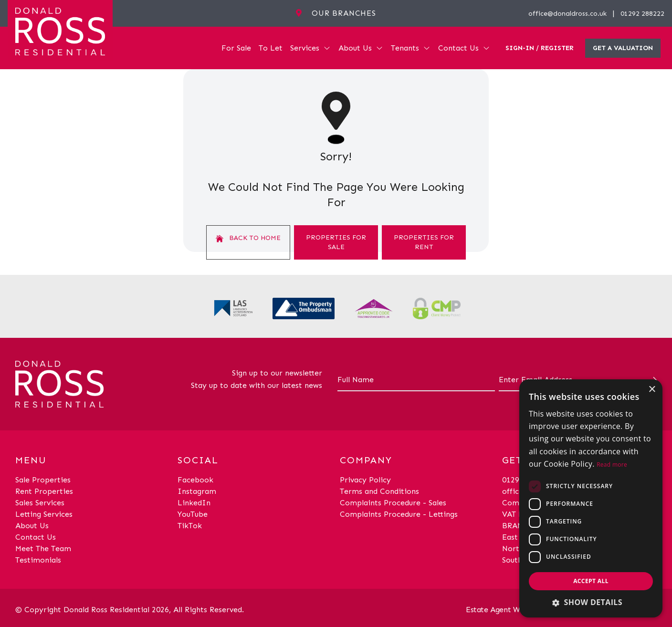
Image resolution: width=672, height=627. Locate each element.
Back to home (248, 238)
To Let (271, 48)
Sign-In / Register (540, 48)
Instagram (197, 491)
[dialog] (591, 498)
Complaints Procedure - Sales (393, 503)
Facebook (195, 480)
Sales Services (40, 503)
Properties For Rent (424, 242)
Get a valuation (623, 48)
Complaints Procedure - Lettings (399, 514)
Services (310, 48)
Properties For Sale (336, 242)
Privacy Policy (365, 480)
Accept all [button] (591, 581)
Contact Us (464, 48)
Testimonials (38, 560)
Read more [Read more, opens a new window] (612, 465)
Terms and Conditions (379, 491)
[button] (591, 602)
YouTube (193, 514)
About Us (361, 48)
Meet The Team (43, 549)
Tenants (411, 48)
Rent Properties (44, 491)
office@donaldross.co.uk (567, 14)
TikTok (190, 526)
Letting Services (44, 514)
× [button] (652, 390)
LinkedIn (194, 503)
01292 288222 (642, 14)
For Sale (236, 48)
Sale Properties (43, 480)
